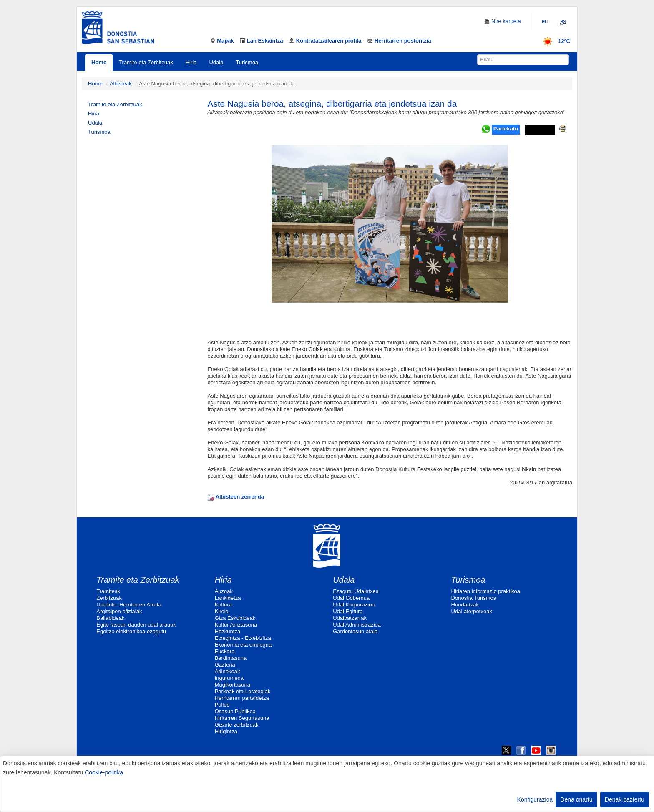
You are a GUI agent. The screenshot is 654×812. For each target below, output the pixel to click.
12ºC (554, 41)
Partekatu (506, 129)
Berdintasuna (231, 658)
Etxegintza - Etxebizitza (243, 638)
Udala (216, 62)
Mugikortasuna (233, 685)
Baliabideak (110, 618)
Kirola (222, 611)
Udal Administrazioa (357, 625)
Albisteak (121, 84)
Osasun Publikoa (235, 711)
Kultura (223, 605)
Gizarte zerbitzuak (237, 725)
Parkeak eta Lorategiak (243, 691)
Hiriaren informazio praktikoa (486, 591)
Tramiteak (108, 591)
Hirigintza (226, 731)
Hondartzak (465, 605)
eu (545, 21)
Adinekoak (228, 671)
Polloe (222, 705)
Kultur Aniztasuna (236, 625)
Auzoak (224, 591)
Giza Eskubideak (235, 618)
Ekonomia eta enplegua (243, 645)
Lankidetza (228, 598)
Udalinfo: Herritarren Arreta (129, 605)
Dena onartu (576, 799)
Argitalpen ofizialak (119, 611)
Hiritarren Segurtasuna (242, 718)
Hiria (191, 62)
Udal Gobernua (351, 598)
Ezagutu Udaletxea (356, 591)
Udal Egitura (348, 611)
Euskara (225, 651)
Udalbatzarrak (350, 618)
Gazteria (225, 665)
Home (99, 62)
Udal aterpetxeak (472, 611)
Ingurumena (229, 678)
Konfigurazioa (535, 799)
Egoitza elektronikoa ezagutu (131, 631)
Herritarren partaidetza (242, 698)
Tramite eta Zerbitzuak (146, 62)
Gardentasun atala (355, 631)
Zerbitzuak (109, 598)
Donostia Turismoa (474, 598)
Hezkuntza (228, 631)
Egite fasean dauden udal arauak (136, 625)
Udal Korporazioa (354, 605)
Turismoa (247, 62)
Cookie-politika (104, 772)
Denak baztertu (625, 799)
